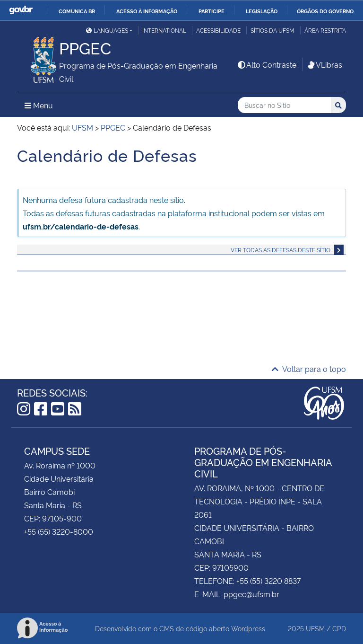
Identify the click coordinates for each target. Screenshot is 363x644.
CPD (339, 628)
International (164, 30)
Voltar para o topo (309, 369)
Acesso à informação (147, 11)
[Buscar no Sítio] (284, 105)
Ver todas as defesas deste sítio (281, 250)
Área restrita (325, 30)
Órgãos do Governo (325, 11)
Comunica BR (77, 11)
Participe (212, 11)
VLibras (324, 64)
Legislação (262, 11)
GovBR (21, 10)
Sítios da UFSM (272, 30)
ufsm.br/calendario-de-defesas (81, 226)
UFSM (315, 628)
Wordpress (248, 628)
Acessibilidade (218, 30)
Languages (107, 30)
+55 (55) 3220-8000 (59, 531)
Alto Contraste (267, 64)
